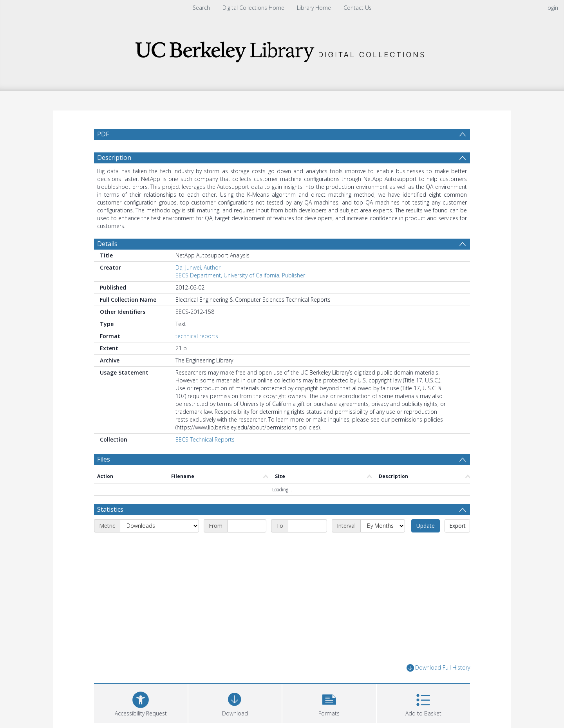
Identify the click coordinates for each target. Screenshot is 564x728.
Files (104, 459)
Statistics (110, 509)
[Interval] (383, 526)
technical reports (197, 336)
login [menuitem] (552, 8)
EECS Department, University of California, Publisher (240, 275)
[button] (329, 703)
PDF (103, 134)
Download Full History (438, 668)
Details (107, 244)
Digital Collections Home (253, 8)
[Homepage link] (282, 50)
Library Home (314, 8)
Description (114, 158)
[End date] (307, 526)
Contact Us (358, 8)
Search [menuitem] (201, 8)
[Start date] (247, 526)
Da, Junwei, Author (198, 267)
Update (426, 526)
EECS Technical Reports (205, 439)
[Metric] (159, 526)
